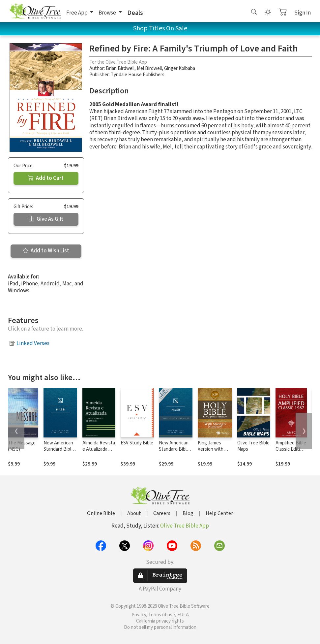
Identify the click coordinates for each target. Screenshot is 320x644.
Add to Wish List (46, 251)
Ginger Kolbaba (180, 68)
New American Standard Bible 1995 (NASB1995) (59, 452)
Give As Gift (46, 219)
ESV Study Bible (137, 443)
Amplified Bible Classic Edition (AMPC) (291, 449)
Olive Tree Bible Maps (253, 446)
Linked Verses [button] (33, 343)
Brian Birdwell (120, 68)
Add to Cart (46, 178)
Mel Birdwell (149, 68)
